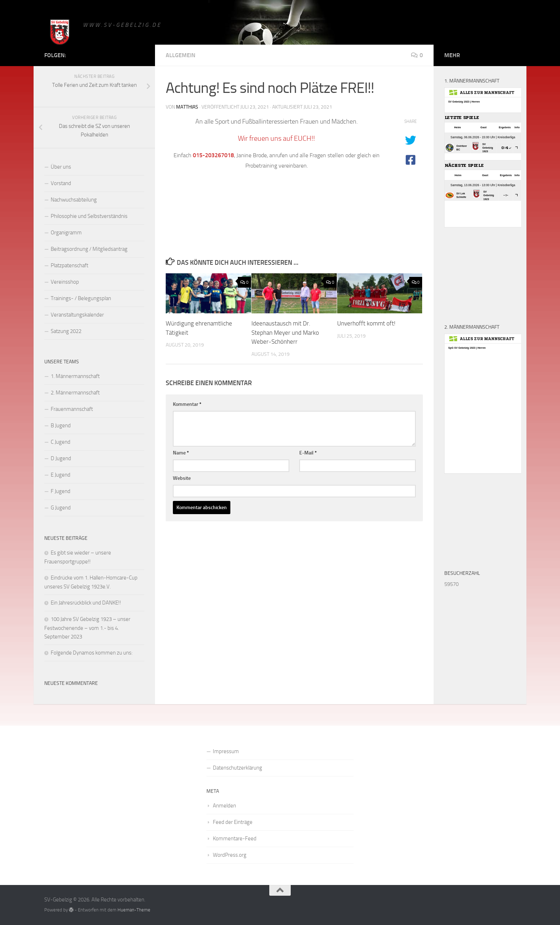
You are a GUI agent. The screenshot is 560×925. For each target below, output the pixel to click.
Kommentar (187, 404)
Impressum (226, 751)
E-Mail (308, 453)
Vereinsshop (65, 282)
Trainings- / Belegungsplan (81, 298)
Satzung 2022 (66, 331)
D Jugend (61, 458)
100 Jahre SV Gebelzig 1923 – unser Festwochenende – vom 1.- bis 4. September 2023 (87, 628)
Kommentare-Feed (235, 839)
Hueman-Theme (134, 910)
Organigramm (66, 233)
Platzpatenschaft (69, 265)
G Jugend (61, 508)
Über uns (61, 167)
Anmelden (224, 806)
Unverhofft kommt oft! (366, 323)
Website (182, 478)
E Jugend (61, 475)
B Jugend (61, 426)
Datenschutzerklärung (237, 768)
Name (181, 453)
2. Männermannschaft (75, 393)
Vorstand (61, 183)
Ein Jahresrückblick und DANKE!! (86, 603)
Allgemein (181, 55)
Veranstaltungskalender (77, 315)
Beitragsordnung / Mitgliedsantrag (89, 249)
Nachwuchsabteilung (74, 200)
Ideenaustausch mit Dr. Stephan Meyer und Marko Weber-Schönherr (285, 332)
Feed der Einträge (233, 822)
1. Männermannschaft (75, 376)
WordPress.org (230, 855)
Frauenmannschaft (72, 409)
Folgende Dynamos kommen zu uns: (92, 653)
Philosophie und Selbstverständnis (89, 216)
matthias (187, 107)
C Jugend (61, 442)
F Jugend (61, 491)
